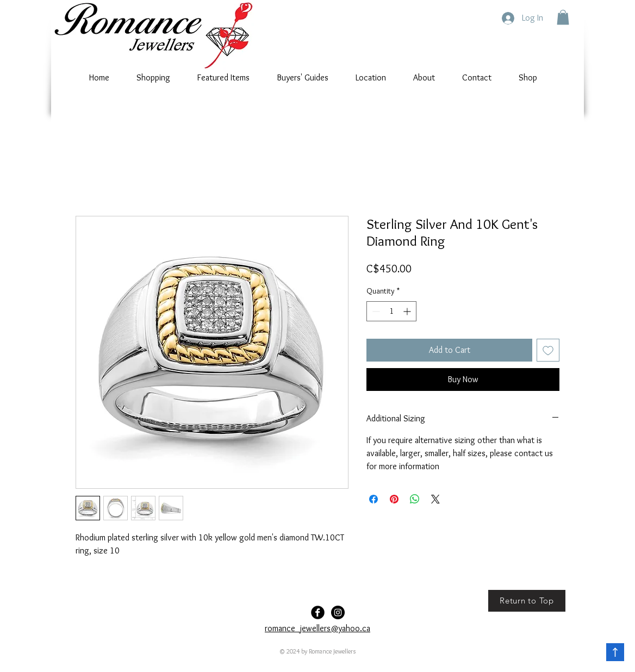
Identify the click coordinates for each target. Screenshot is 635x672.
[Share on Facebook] (373, 499)
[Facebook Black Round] (318, 612)
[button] (563, 17)
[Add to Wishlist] (548, 350)
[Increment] (408, 311)
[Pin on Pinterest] (394, 499)
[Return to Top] (527, 601)
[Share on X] (435, 499)
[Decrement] (375, 311)
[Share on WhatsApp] (415, 499)
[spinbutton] (391, 311)
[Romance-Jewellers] (338, 612)
